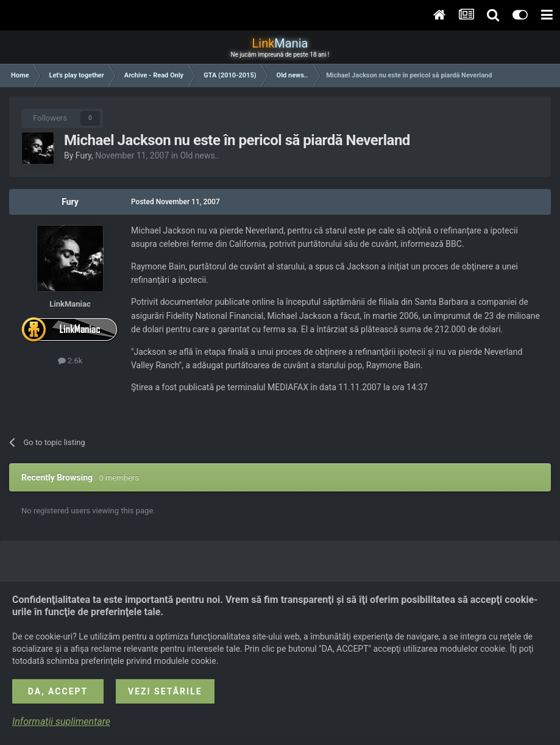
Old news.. (200, 155)
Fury (83, 155)
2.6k (70, 361)
